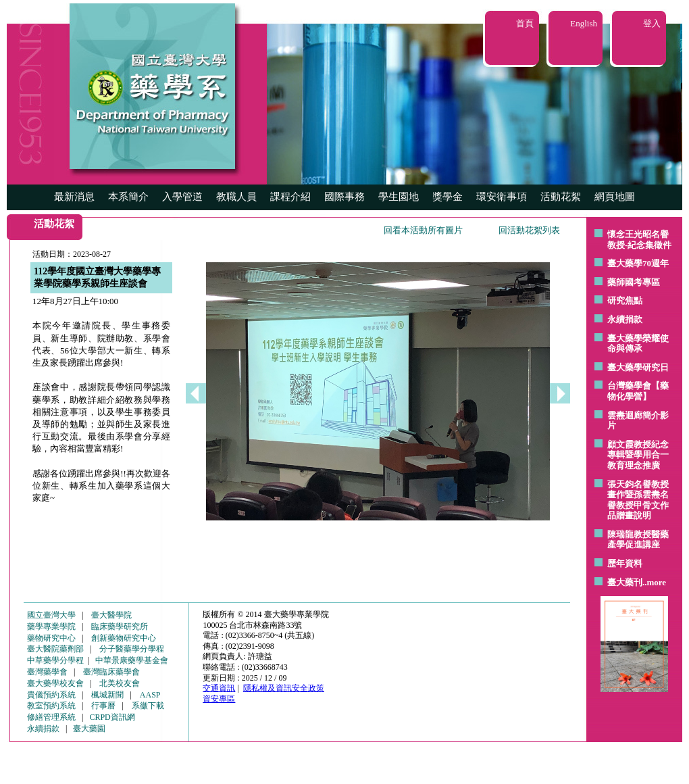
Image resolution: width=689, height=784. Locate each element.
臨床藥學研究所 (120, 627)
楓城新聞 (107, 695)
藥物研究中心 (51, 638)
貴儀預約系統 (51, 695)
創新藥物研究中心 (124, 638)
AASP (150, 695)
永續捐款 (625, 319)
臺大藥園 (89, 729)
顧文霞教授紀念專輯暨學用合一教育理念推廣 (638, 455)
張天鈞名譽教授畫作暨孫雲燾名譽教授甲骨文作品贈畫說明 (638, 500)
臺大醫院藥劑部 (55, 649)
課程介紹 (290, 197)
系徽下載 (148, 706)
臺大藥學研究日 (638, 367)
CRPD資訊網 (112, 717)
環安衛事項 (502, 197)
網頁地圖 (615, 197)
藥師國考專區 (634, 282)
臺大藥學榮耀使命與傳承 (638, 344)
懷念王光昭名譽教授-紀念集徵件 (639, 240)
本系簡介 (128, 197)
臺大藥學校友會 (55, 683)
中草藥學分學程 (55, 660)
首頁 (525, 23)
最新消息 (74, 197)
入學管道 (182, 197)
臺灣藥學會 (47, 672)
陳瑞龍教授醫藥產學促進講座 (638, 540)
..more (654, 582)
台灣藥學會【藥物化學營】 (638, 391)
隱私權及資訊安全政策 (284, 688)
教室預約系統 (51, 706)
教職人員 (236, 197)
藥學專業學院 (51, 627)
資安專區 (219, 699)
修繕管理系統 (51, 717)
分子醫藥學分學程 (132, 649)
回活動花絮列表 (529, 230)
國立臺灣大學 (51, 615)
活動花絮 (561, 197)
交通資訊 (219, 688)
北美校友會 (120, 683)
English (584, 23)
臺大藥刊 (625, 582)
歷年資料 (625, 563)
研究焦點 (625, 300)
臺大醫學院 (111, 615)
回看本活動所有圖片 (423, 230)
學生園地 (399, 197)
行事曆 (103, 706)
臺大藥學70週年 (638, 263)
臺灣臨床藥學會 (111, 672)
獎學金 (448, 197)
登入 (652, 23)
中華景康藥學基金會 (132, 660)
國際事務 (344, 197)
